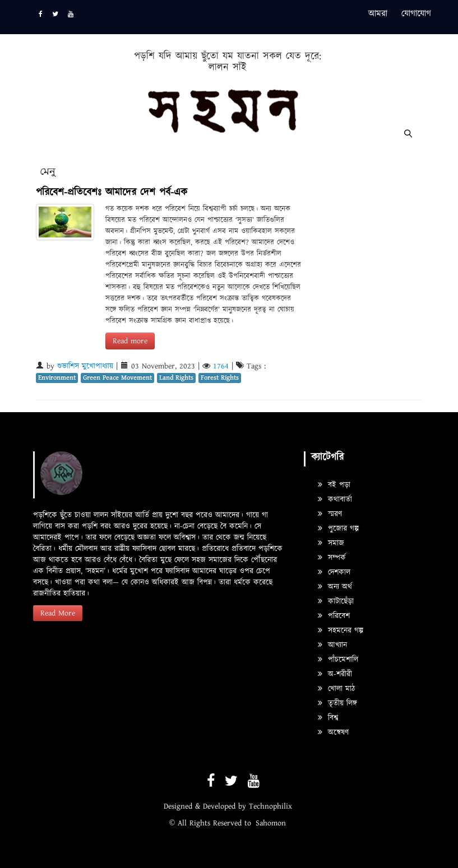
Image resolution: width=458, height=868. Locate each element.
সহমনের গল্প (341, 631)
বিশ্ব (328, 718)
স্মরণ (330, 514)
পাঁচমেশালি (338, 660)
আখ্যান (332, 645)
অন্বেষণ (333, 732)
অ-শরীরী (335, 674)
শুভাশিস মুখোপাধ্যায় (85, 366)
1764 (221, 366)
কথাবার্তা (335, 500)
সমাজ (331, 543)
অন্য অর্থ (335, 587)
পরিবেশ (334, 616)
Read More (58, 613)
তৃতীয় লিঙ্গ (337, 703)
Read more (130, 341)
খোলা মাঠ (336, 689)
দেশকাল (334, 572)
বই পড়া (334, 485)
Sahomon (271, 823)
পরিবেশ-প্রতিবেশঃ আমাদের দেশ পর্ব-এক (112, 192)
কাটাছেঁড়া (336, 601)
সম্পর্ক (332, 558)
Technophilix (270, 806)
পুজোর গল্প (338, 529)
